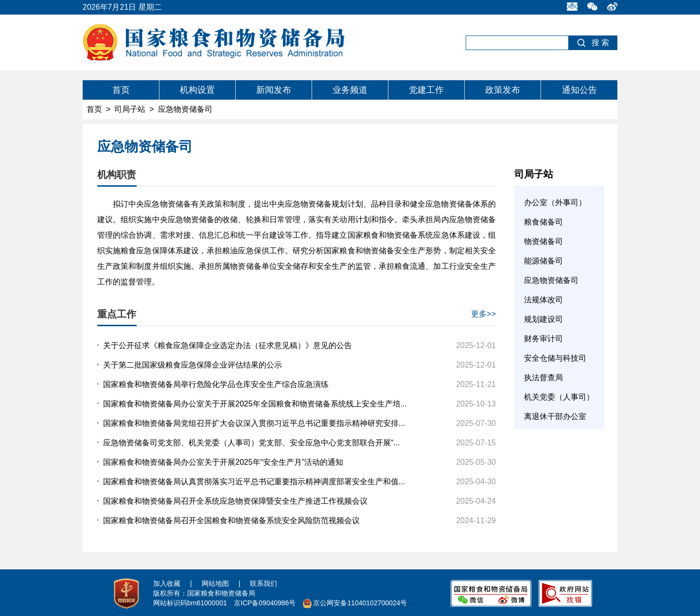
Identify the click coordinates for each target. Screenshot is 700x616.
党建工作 (426, 90)
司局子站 (130, 109)
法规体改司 (543, 300)
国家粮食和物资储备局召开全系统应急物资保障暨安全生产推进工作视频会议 (235, 501)
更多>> (483, 314)
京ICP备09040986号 (265, 603)
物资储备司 (543, 241)
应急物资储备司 (551, 280)
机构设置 (197, 90)
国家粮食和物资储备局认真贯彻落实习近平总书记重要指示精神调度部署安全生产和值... (254, 482)
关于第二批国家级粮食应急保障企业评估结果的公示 (192, 365)
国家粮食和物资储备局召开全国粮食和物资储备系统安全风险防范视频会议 (231, 520)
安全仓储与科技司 (555, 358)
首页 (121, 90)
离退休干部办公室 (555, 416)
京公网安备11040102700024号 (360, 603)
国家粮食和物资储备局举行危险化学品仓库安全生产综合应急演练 (216, 384)
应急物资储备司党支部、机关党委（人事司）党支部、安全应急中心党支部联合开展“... (252, 443)
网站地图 (215, 583)
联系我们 (263, 583)
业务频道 (350, 90)
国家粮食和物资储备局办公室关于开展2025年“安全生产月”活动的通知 (223, 462)
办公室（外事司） (555, 202)
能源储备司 (543, 261)
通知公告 (579, 90)
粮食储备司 (543, 222)
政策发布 (503, 90)
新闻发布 (274, 90)
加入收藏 (167, 583)
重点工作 (117, 314)
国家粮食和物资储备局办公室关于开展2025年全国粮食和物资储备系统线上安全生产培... (255, 404)
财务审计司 (543, 339)
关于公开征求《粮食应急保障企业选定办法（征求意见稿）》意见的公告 (227, 345)
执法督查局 (543, 378)
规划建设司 (543, 319)
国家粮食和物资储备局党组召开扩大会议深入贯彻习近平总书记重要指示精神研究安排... (254, 423)
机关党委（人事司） (559, 397)
